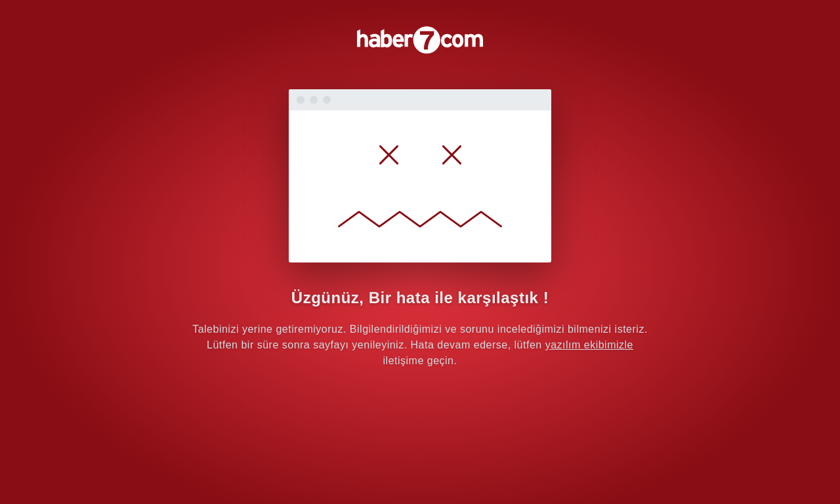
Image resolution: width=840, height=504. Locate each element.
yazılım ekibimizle (589, 345)
